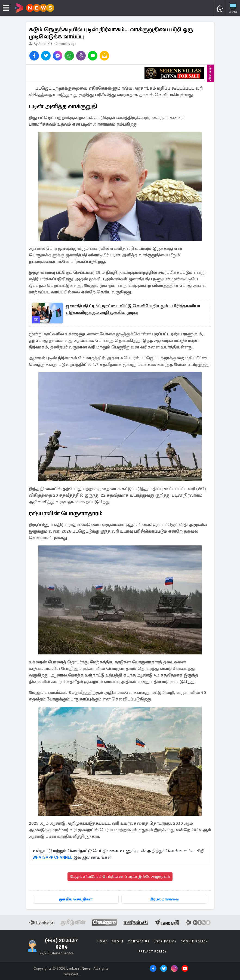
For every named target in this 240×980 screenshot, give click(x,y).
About (118, 941)
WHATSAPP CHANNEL (53, 857)
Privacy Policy (153, 951)
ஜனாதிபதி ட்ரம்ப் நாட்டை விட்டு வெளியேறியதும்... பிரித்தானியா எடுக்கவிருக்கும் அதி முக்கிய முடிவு (133, 309)
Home (103, 941)
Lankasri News (78, 968)
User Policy (165, 941)
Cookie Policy (194, 941)
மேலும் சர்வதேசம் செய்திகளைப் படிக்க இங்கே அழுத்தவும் (120, 877)
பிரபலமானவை (164, 899)
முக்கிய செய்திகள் (76, 899)
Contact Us (139, 941)
